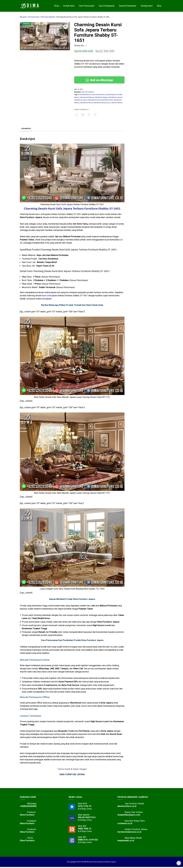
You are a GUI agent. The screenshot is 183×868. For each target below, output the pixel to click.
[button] (66, 27)
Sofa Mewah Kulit (107, 100)
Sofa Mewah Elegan (101, 97)
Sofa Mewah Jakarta (115, 97)
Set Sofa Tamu (33, 17)
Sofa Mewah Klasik (94, 100)
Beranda (23, 17)
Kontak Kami (69, 6)
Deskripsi (26, 129)
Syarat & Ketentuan (127, 6)
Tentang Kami (147, 6)
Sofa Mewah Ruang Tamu (102, 103)
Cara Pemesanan (87, 6)
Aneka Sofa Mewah (84, 94)
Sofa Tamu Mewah (47, 17)
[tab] (26, 129)
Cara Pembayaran (107, 6)
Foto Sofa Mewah (111, 94)
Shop (57, 6)
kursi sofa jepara (50, 296)
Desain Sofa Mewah (98, 94)
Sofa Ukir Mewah (117, 103)
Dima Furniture (27, 816)
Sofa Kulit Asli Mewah (87, 97)
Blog (159, 6)
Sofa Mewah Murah (86, 103)
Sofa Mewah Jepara (81, 100)
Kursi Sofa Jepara (64, 204)
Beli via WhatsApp (99, 80)
